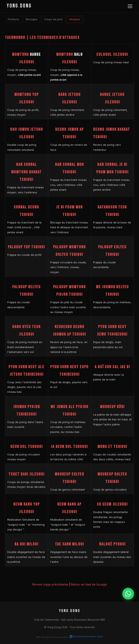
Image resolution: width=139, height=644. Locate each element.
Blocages (32, 19)
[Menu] (130, 6)
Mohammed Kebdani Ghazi (86, 636)
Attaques (75, 19)
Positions (13, 19)
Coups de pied (53, 19)
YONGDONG (19, 6)
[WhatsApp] (128, 594)
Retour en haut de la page (89, 584)
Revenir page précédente (50, 584)
